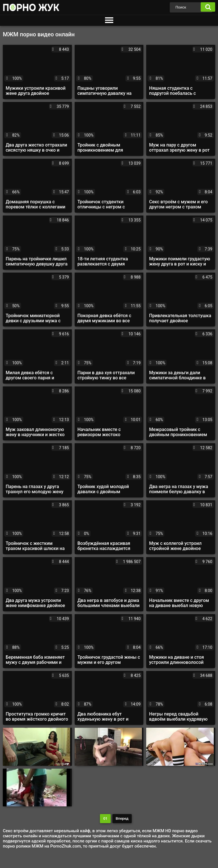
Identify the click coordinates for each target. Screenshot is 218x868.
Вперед (122, 818)
